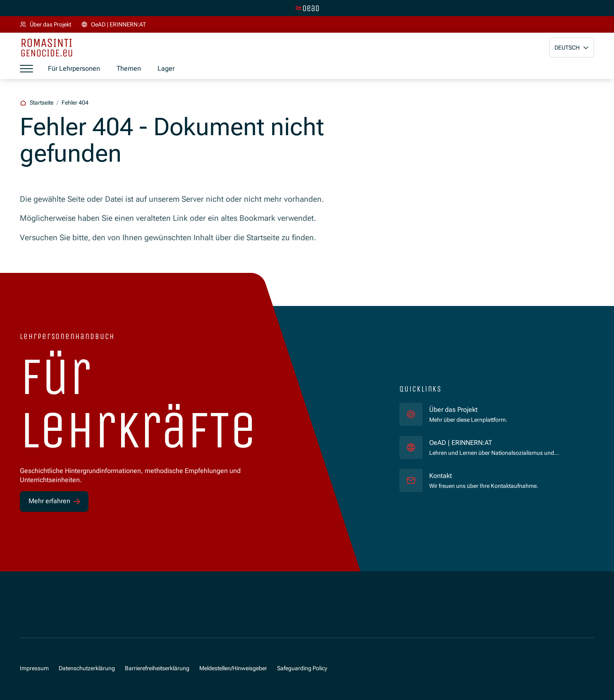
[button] (572, 48)
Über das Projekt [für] (453, 410)
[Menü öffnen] (26, 69)
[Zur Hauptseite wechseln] (307, 8)
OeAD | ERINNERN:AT (498, 442)
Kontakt (441, 476)
